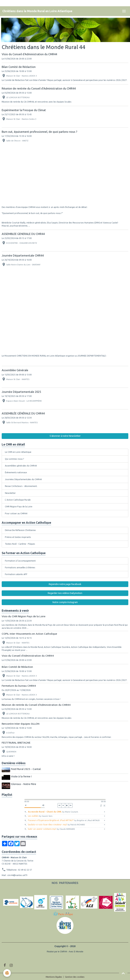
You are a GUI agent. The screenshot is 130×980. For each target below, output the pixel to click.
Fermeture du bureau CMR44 (19, 686)
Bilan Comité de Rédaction (19, 67)
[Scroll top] (123, 973)
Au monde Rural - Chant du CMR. (53, 811)
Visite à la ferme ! (22, 776)
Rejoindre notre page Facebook (65, 584)
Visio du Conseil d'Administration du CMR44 (29, 54)
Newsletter (10, 493)
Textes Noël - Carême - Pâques (20, 544)
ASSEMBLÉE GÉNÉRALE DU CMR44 (23, 413)
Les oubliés (40, 815)
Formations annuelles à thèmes (20, 568)
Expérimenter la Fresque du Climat (24, 110)
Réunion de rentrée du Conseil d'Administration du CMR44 (39, 88)
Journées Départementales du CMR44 (23, 479)
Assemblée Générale (15, 370)
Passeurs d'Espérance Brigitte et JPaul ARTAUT (64, 819)
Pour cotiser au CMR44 (16, 513)
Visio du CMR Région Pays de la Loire (24, 616)
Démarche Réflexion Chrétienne (20, 530)
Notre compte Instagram (65, 602)
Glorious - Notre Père (24, 784)
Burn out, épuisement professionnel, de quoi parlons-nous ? (39, 132)
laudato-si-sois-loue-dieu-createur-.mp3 (56, 824)
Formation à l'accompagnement (20, 561)
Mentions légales (54, 976)
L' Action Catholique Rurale (18, 500)
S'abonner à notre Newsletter (65, 436)
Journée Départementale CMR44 (23, 255)
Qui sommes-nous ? (14, 459)
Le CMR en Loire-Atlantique (18, 452)
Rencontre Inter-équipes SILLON (21, 724)
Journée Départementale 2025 (21, 392)
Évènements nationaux (16, 472)
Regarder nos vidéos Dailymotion (65, 593)
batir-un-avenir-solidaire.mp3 (51, 828)
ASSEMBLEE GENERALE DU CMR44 (23, 234)
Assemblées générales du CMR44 (21, 466)
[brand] (37, 11)
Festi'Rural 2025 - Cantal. (26, 769)
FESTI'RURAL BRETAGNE (16, 743)
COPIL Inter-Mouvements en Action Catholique (29, 634)
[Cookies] (7, 973)
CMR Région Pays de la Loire (19, 507)
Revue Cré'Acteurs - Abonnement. (21, 486)
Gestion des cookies (75, 976)
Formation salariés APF (16, 574)
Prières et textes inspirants (18, 537)
